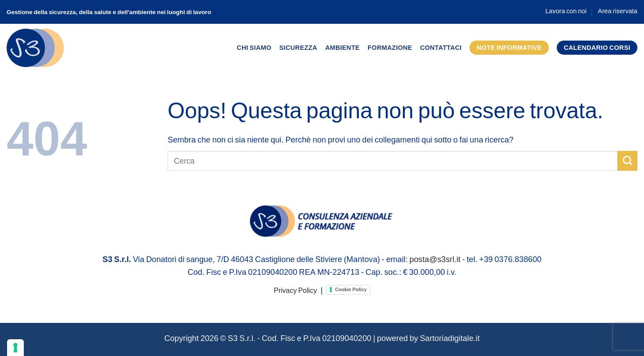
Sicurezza (298, 47)
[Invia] (627, 161)
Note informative (509, 47)
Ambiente (342, 47)
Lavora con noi (566, 11)
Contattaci (441, 47)
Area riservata (618, 11)
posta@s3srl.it (435, 259)
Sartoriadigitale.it (450, 338)
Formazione (390, 47)
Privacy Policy (295, 290)
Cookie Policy (351, 289)
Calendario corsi (597, 47)
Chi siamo (254, 47)
